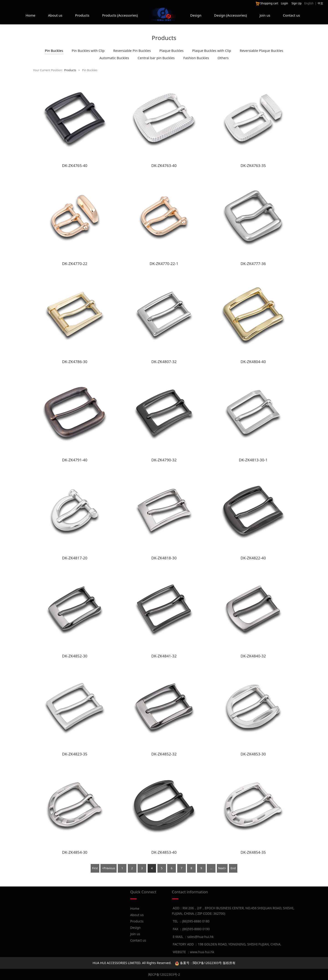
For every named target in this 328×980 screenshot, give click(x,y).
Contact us (291, 15)
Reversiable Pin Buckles (132, 51)
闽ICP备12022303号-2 (164, 974)
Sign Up (297, 3)
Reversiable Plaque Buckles (261, 51)
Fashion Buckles (196, 58)
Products (82, 15)
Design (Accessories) (230, 15)
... (211, 868)
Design (196, 15)
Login (284, 3)
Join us (265, 15)
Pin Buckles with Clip (88, 51)
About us (55, 15)
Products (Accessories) (120, 15)
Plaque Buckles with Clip (212, 51)
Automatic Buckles (114, 58)
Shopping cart (267, 3)
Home (30, 15)
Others (223, 58)
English (309, 3)
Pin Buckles (54, 51)
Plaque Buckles (172, 51)
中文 (320, 3)
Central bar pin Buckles (156, 58)
